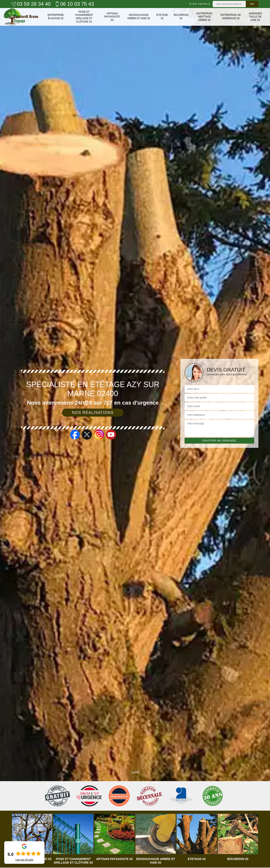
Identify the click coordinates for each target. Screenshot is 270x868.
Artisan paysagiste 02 (112, 17)
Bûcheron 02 (181, 17)
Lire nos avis (24, 860)
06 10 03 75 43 (74, 4)
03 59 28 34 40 (31, 4)
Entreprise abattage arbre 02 (205, 17)
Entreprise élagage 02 (56, 17)
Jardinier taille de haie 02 (255, 17)
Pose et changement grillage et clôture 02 (84, 17)
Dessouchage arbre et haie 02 (139, 17)
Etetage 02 (162, 17)
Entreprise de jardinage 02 (231, 17)
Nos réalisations (93, 413)
